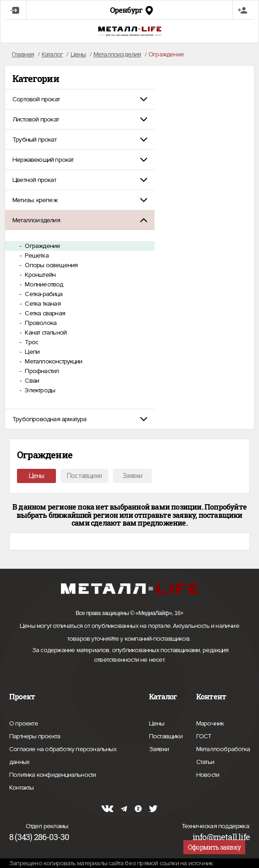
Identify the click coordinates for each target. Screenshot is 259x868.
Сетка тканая (42, 304)
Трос (31, 342)
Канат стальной (45, 332)
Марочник (210, 722)
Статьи (205, 761)
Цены (37, 476)
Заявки (132, 476)
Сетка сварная (44, 313)
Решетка (36, 255)
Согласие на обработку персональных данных (63, 757)
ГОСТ (204, 735)
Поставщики (84, 476)
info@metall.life (221, 837)
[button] (80, 99)
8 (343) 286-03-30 (39, 837)
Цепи (31, 352)
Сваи (31, 381)
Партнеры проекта (35, 736)
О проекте (24, 724)
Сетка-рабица (43, 294)
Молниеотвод (43, 284)
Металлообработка (223, 748)
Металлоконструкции (53, 361)
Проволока (40, 323)
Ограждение (42, 246)
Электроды (39, 390)
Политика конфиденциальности (52, 775)
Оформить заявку (214, 847)
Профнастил (41, 371)
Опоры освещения (50, 265)
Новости (208, 774)
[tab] (80, 99)
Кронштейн (39, 275)
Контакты (22, 786)
